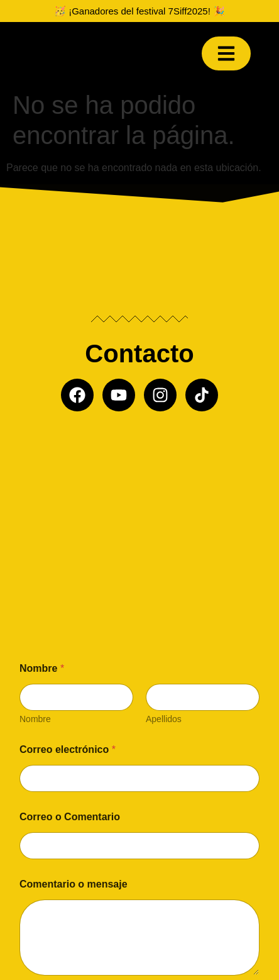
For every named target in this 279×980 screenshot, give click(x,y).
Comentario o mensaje (74, 884)
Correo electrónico (68, 749)
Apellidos (164, 719)
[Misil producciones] (140, 518)
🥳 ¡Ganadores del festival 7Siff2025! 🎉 (139, 11)
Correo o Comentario (70, 817)
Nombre (35, 719)
